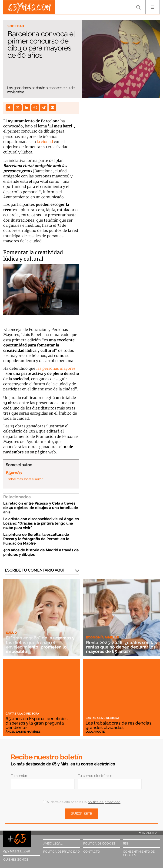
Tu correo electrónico (95, 776)
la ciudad (44, 142)
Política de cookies (99, 843)
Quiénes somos (16, 860)
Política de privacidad (61, 852)
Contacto (92, 852)
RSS (126, 843)
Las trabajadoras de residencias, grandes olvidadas (119, 725)
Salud (11, 633)
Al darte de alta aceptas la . (82, 802)
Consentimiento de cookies (139, 853)
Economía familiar (102, 637)
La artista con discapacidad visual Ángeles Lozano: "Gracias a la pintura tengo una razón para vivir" (41, 523)
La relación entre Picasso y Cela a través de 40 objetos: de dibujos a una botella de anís (41, 508)
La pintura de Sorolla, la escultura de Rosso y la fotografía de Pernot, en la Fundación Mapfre (36, 539)
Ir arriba (148, 833)
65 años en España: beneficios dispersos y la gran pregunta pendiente (37, 723)
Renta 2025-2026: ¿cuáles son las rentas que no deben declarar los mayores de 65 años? (121, 647)
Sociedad (16, 26)
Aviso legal (53, 843)
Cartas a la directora (22, 714)
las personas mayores (55, 368)
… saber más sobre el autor (24, 479)
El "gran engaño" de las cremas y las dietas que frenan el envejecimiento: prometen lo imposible (40, 644)
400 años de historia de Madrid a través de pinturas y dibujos (41, 552)
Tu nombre (20, 776)
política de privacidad (104, 802)
